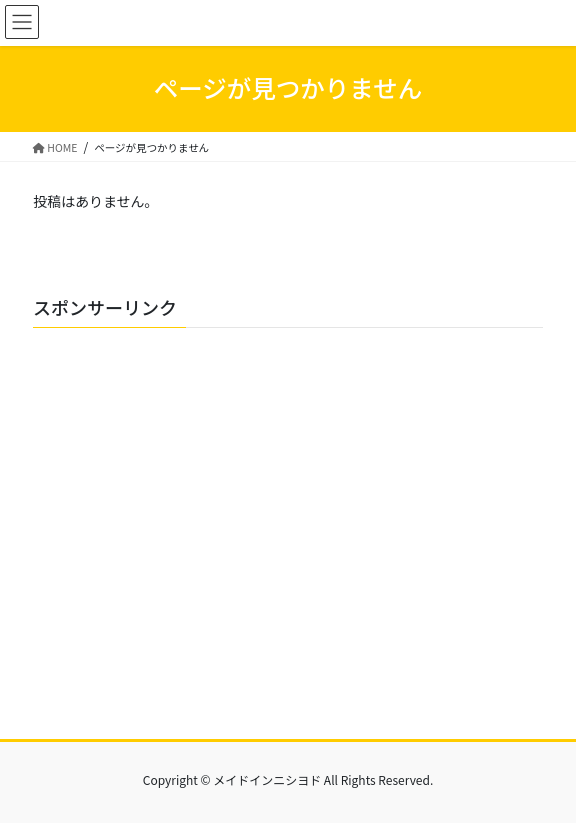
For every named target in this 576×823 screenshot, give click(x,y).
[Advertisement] (288, 531)
